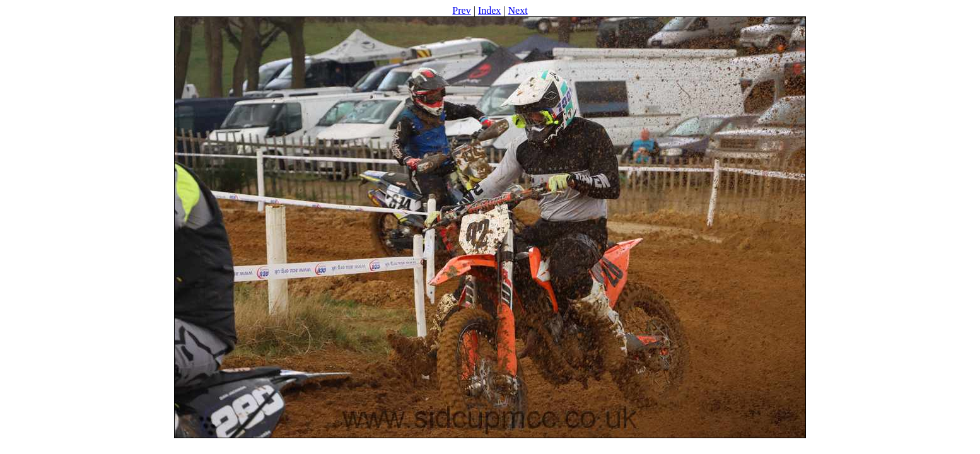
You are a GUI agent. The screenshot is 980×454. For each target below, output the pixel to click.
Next (518, 10)
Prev (461, 10)
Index (489, 10)
